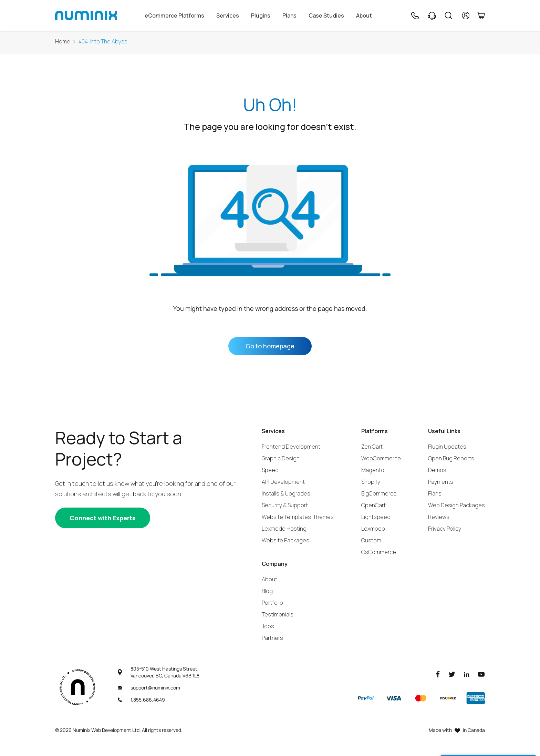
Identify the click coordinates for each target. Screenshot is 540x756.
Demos (437, 470)
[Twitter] (452, 674)
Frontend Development (291, 447)
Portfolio (272, 603)
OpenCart (373, 505)
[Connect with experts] (103, 518)
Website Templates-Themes (298, 517)
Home (63, 42)
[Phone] (415, 16)
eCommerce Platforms (174, 16)
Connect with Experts (103, 518)
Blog (267, 591)
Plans (289, 16)
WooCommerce (381, 458)
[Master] (420, 698)
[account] (466, 16)
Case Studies (326, 16)
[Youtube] (481, 674)
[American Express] (476, 698)
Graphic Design (281, 458)
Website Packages (285, 540)
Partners (272, 638)
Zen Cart (372, 447)
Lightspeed (376, 517)
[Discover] (448, 698)
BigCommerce (379, 493)
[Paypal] (366, 698)
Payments (441, 482)
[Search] (448, 16)
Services (228, 16)
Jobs (268, 626)
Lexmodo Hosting (284, 529)
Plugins (261, 16)
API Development (283, 482)
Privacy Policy (445, 529)
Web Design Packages (456, 505)
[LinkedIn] (467, 674)
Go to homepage (270, 346)
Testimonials (278, 614)
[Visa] (393, 698)
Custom (371, 540)
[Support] (432, 16)
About (364, 16)
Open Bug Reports (451, 458)
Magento (373, 470)
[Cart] (481, 16)
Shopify (371, 482)
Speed (270, 470)
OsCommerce (379, 552)
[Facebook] (438, 674)
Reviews (439, 517)
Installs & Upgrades (286, 493)
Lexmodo (373, 529)
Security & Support (285, 505)
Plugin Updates (447, 447)
